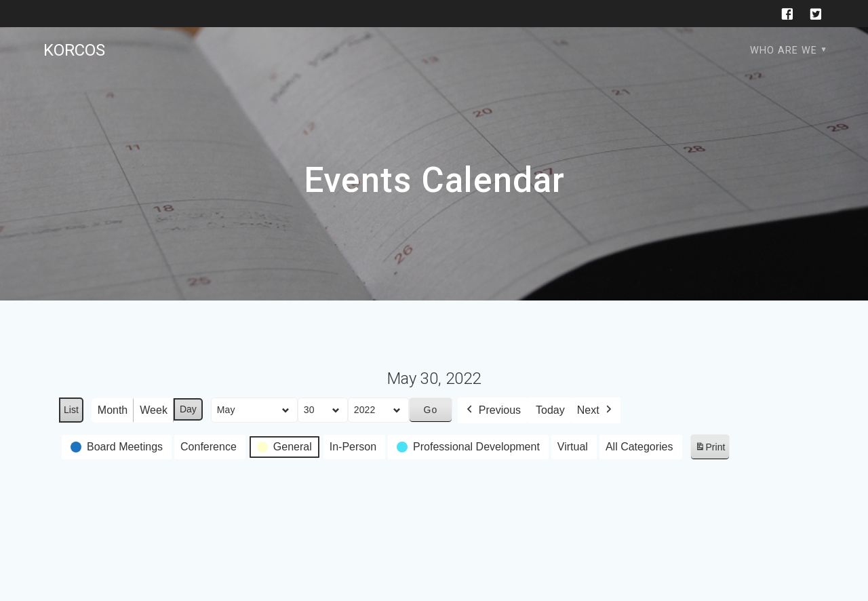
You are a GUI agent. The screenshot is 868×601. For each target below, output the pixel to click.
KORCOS (74, 50)
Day (188, 409)
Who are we (784, 51)
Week (154, 410)
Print (710, 449)
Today (550, 410)
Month (113, 410)
